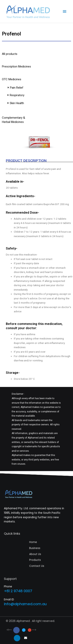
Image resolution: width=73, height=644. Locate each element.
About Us (35, 554)
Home (33, 542)
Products (35, 560)
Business (35, 548)
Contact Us (37, 566)
